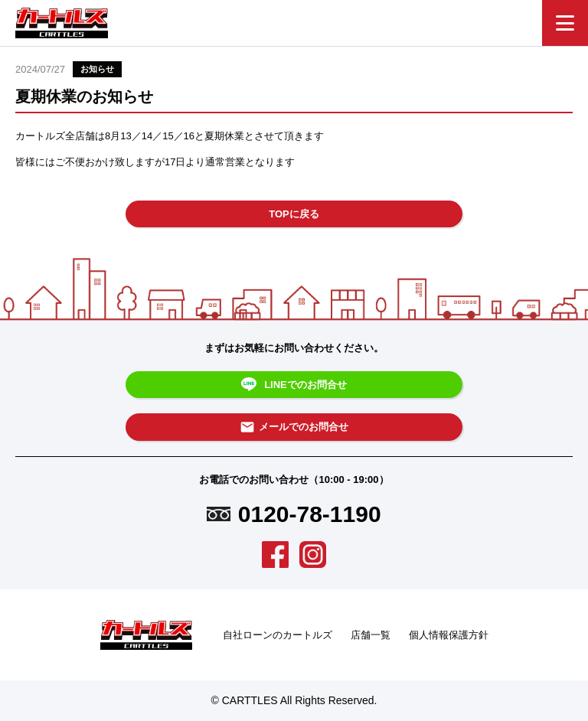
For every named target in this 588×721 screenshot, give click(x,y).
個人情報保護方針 (449, 635)
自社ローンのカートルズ (278, 635)
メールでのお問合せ (294, 427)
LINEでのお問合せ (294, 385)
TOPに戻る (294, 214)
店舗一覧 (371, 635)
